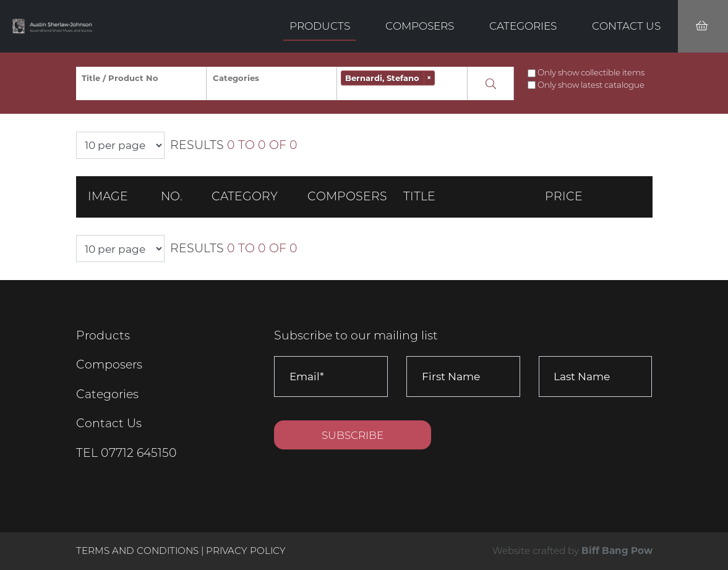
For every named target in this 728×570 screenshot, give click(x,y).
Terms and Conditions (139, 551)
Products (320, 26)
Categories (523, 26)
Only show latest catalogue (591, 85)
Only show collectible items (591, 72)
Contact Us (626, 26)
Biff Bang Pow (617, 551)
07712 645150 (139, 453)
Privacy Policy (246, 551)
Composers (420, 26)
